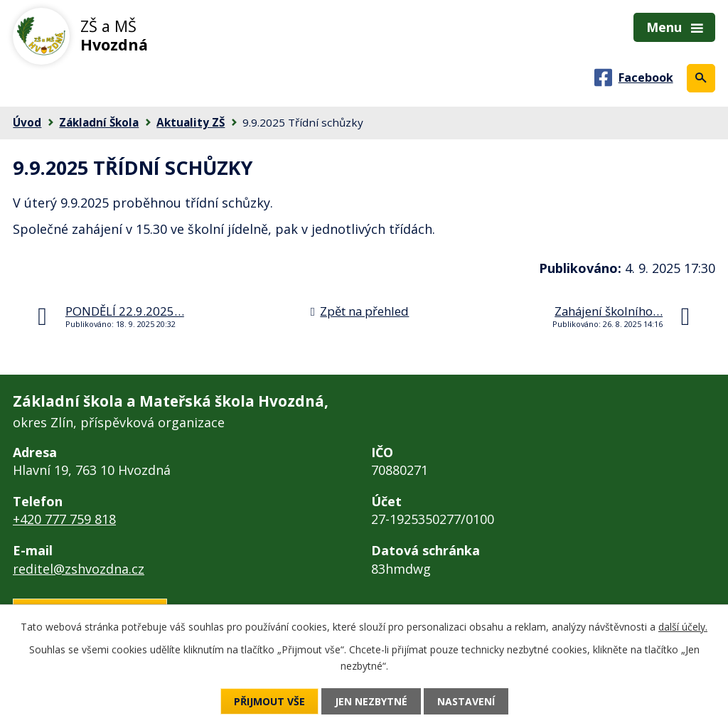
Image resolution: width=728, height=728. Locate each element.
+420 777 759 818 (64, 519)
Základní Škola (99, 122)
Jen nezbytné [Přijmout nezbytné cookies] (371, 701)
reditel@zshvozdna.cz (79, 569)
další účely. (683, 627)
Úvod (27, 122)
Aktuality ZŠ (191, 122)
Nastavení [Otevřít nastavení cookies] (466, 701)
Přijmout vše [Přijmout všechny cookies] (269, 701)
